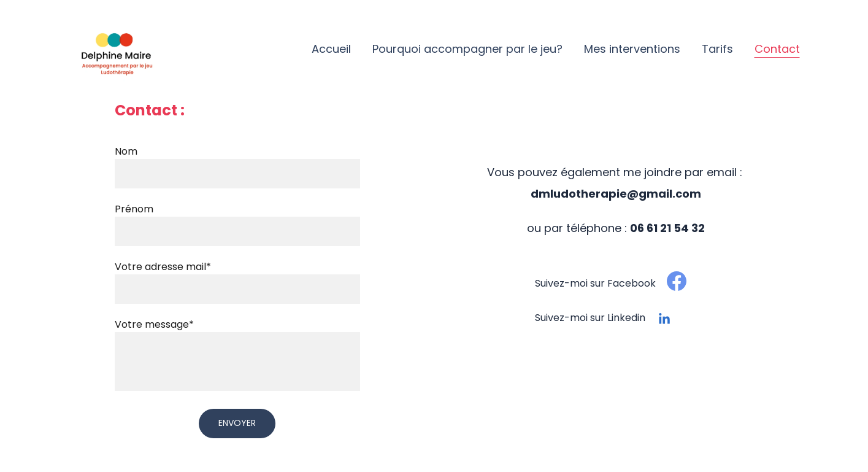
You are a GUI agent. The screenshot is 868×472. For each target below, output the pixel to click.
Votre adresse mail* (163, 267)
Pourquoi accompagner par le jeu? (467, 49)
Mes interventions (632, 49)
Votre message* (154, 324)
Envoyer (237, 423)
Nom (126, 151)
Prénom (134, 209)
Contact (777, 49)
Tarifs (717, 49)
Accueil (331, 49)
